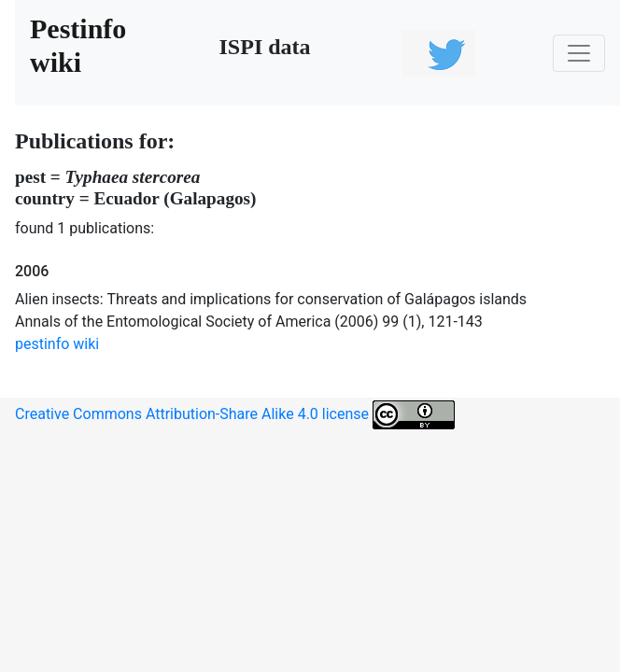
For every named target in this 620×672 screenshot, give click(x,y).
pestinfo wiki (57, 344)
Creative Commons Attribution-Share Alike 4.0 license (235, 415)
